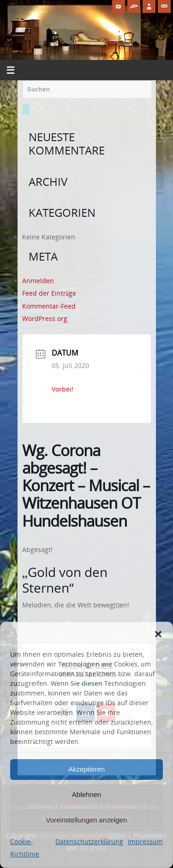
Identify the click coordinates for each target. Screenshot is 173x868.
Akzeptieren (86, 769)
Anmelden (38, 281)
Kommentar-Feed (49, 306)
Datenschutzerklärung (89, 841)
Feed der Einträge (49, 293)
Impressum (145, 841)
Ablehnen (86, 794)
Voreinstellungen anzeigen (87, 820)
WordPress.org (45, 318)
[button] (158, 634)
